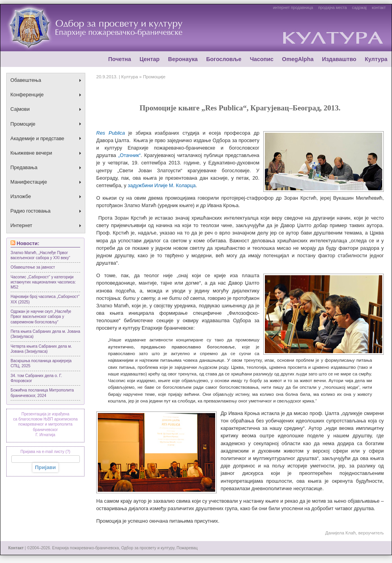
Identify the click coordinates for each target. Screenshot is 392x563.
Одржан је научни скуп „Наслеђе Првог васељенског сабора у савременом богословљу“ (41, 317)
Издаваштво (339, 59)
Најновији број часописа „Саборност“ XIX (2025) (45, 299)
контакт (379, 8)
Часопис (262, 59)
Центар (150, 59)
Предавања (24, 167)
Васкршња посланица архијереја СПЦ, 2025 (41, 363)
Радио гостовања (31, 211)
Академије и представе (38, 138)
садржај (359, 8)
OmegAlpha (298, 59)
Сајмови (20, 109)
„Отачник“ (129, 155)
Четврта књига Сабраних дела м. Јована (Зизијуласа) (41, 349)
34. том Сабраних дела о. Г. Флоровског (36, 378)
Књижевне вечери (31, 153)
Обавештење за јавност (33, 267)
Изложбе (21, 196)
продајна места (333, 8)
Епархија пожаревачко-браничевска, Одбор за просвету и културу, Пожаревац (125, 548)
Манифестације (29, 182)
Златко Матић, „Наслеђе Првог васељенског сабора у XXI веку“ (40, 255)
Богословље (224, 59)
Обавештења (26, 80)
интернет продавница (293, 8)
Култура (376, 59)
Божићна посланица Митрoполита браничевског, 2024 (42, 393)
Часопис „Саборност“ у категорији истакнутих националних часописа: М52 (43, 282)
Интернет (22, 225)
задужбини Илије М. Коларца (162, 185)
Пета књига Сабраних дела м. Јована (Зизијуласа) (45, 334)
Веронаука (183, 59)
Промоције (23, 124)
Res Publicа (111, 133)
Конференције (27, 95)
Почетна (120, 59)
